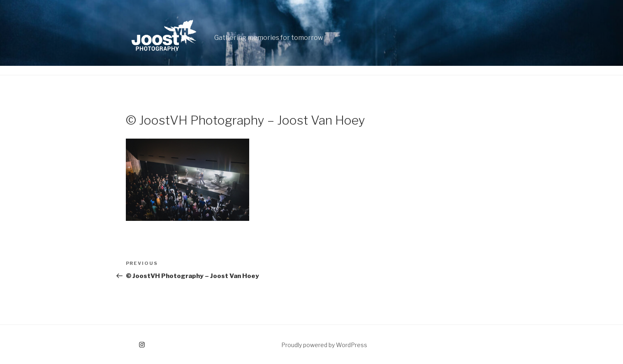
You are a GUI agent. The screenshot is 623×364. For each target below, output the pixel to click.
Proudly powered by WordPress (324, 345)
